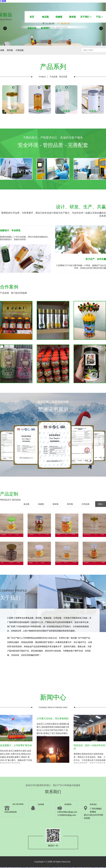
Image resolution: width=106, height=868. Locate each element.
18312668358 (11, 812)
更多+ (101, 504)
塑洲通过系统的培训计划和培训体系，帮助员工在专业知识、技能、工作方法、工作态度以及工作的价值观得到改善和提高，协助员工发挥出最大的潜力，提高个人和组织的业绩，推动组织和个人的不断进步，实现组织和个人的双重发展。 (90, 752)
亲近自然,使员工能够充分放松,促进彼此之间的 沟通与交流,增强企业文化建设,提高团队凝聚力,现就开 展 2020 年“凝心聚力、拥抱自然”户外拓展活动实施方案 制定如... (16, 752)
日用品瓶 (86, 504)
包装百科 (32, 28)
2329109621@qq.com (67, 812)
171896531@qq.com (67, 815)
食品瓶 (45, 17)
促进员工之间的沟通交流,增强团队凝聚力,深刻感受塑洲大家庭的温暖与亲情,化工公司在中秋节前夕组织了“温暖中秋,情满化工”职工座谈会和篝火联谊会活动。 (53, 726)
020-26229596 (18, 804)
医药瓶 (70, 504)
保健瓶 (59, 17)
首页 (32, 17)
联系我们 (45, 28)
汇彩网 (3, 1)
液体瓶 (72, 17)
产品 (99, 17)
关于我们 (86, 17)
